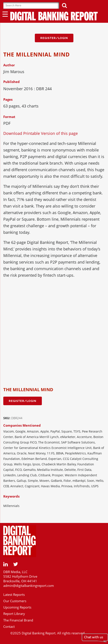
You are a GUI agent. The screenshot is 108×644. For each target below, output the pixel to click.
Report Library (14, 614)
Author (9, 65)
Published (12, 82)
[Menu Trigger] (5, 14)
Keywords (11, 496)
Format (9, 117)
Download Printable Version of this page (41, 133)
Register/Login (54, 38)
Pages (8, 99)
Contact (9, 626)
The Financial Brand (18, 620)
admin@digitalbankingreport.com (29, 586)
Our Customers (15, 601)
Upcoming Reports (17, 607)
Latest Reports (14, 595)
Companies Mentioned (22, 425)
